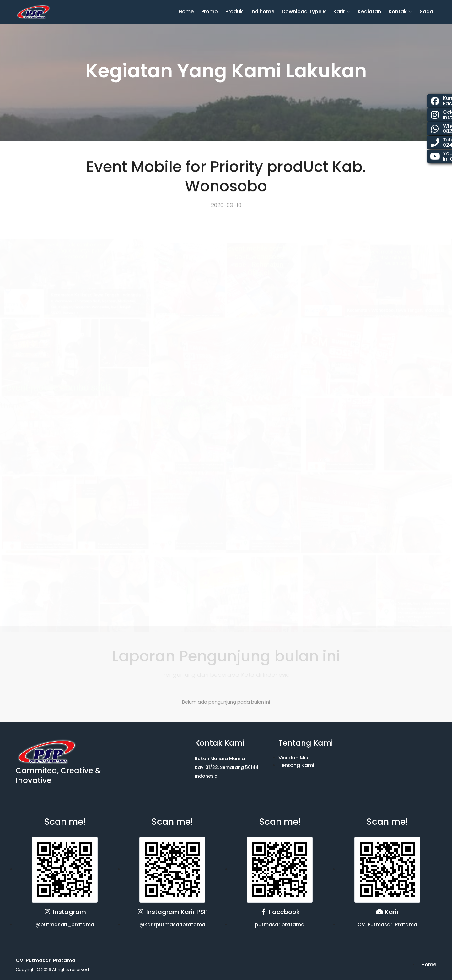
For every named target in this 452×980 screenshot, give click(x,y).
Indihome (262, 11)
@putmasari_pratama (65, 925)
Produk (234, 11)
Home (186, 11)
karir (339, 11)
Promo (210, 11)
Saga (426, 11)
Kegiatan (369, 11)
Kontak (398, 11)
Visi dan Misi (294, 758)
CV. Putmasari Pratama (387, 925)
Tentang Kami (296, 765)
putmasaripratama (280, 925)
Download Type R (304, 11)
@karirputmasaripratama (172, 925)
